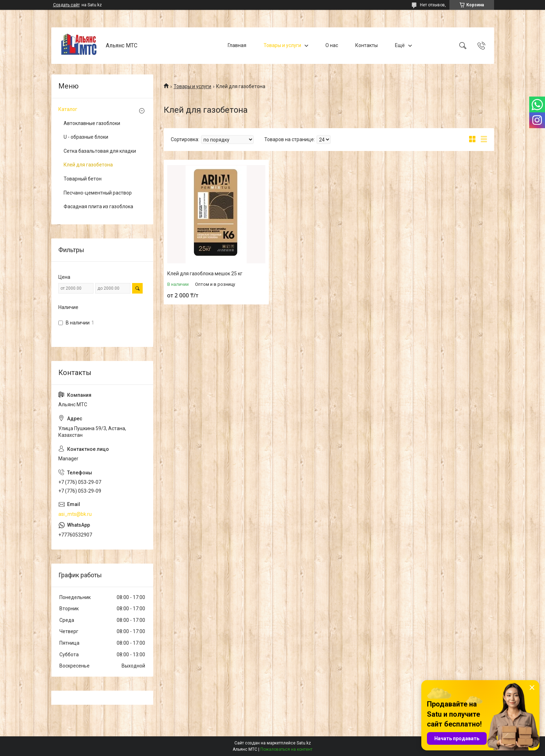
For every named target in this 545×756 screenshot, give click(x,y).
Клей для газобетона (88, 165)
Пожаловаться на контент (286, 749)
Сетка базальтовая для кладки (100, 151)
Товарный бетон (83, 179)
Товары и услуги (282, 45)
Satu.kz (304, 743)
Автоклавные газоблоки (92, 123)
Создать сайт (66, 5)
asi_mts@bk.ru (75, 514)
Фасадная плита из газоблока (98, 206)
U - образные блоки (86, 137)
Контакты (366, 45)
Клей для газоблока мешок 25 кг (205, 274)
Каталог (68, 109)
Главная (237, 45)
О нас (332, 45)
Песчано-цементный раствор (98, 193)
